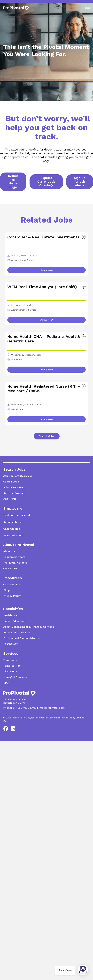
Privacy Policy (53, 718)
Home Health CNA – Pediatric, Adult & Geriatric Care (44, 339)
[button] (86, 8)
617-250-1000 (21, 708)
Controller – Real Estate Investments (43, 237)
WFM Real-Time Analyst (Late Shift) (42, 287)
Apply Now (47, 270)
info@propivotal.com (52, 708)
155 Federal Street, (15, 699)
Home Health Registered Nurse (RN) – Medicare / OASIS (44, 389)
